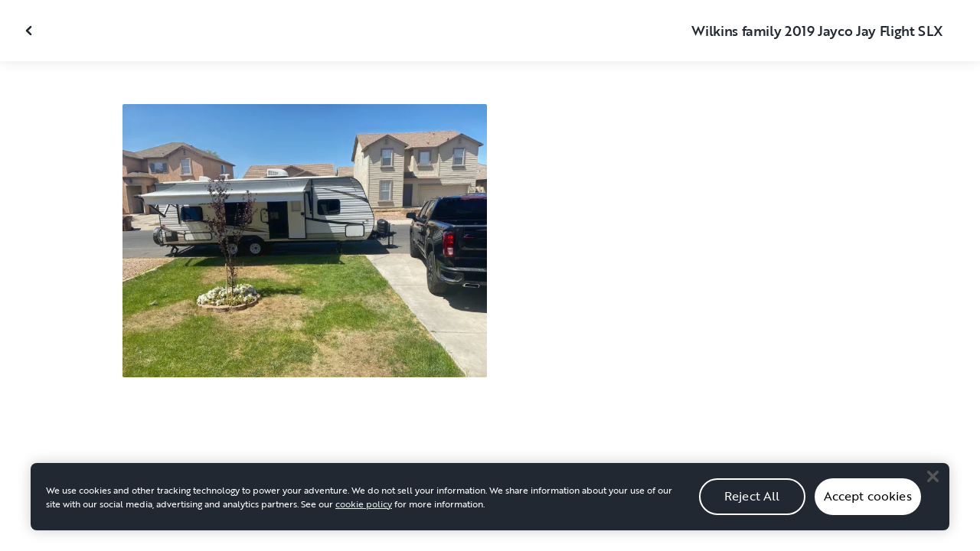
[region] (490, 505)
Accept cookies (868, 504)
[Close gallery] (31, 31)
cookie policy (364, 512)
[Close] (933, 485)
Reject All (752, 504)
